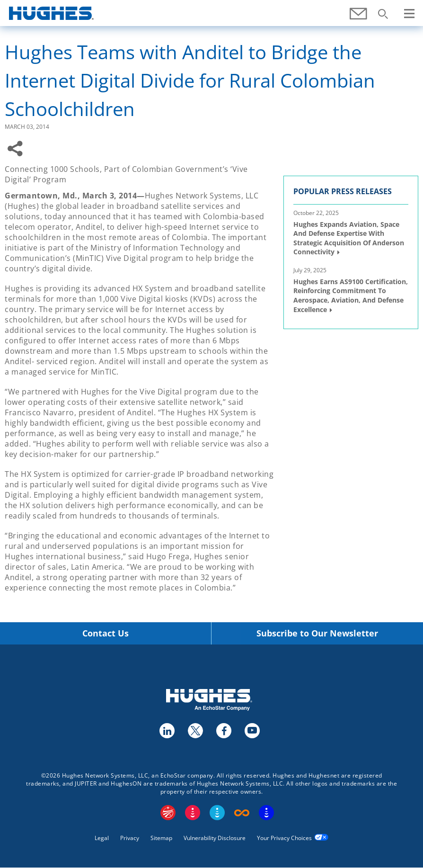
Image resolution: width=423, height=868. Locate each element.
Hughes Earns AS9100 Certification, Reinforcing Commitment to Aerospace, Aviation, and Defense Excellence (351, 295)
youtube (252, 730)
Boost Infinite (242, 813)
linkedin (167, 730)
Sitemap (161, 838)
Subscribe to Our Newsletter (317, 633)
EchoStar (168, 813)
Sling (217, 813)
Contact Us (106, 633)
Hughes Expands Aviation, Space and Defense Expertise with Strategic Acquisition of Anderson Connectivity (349, 238)
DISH (193, 813)
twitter (195, 730)
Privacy (130, 838)
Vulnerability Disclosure (215, 838)
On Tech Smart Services (266, 813)
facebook (223, 730)
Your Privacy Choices (284, 838)
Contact (359, 19)
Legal (102, 838)
